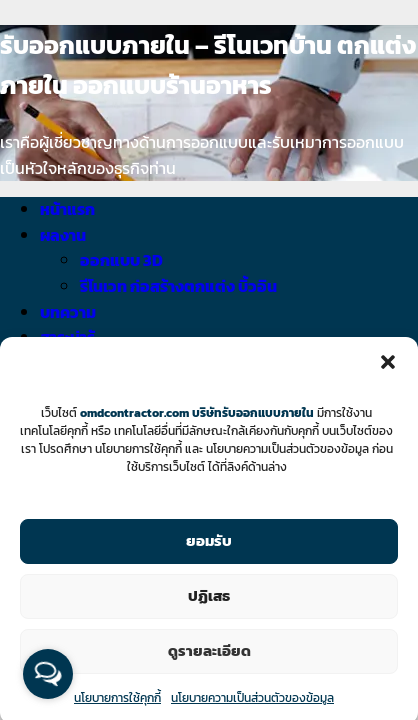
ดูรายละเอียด (209, 658)
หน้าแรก (67, 209)
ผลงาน (63, 235)
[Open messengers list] (48, 674)
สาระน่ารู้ (67, 337)
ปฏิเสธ (209, 603)
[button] (388, 370)
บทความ (68, 312)
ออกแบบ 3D (121, 260)
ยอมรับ (209, 548)
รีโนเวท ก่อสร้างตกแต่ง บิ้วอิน (178, 286)
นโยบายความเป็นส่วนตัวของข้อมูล (252, 706)
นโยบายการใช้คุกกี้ (117, 706)
